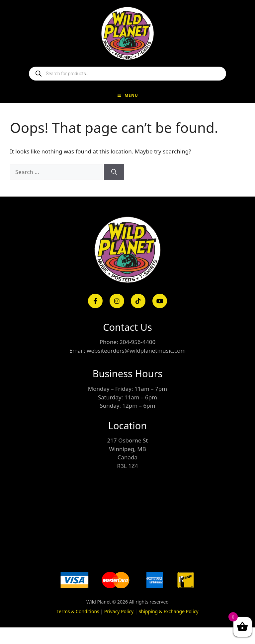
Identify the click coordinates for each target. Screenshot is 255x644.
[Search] (114, 172)
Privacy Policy (119, 611)
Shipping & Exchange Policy (169, 611)
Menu (127, 95)
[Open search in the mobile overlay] (127, 74)
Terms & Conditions (78, 611)
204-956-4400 (137, 342)
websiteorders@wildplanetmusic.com (136, 351)
